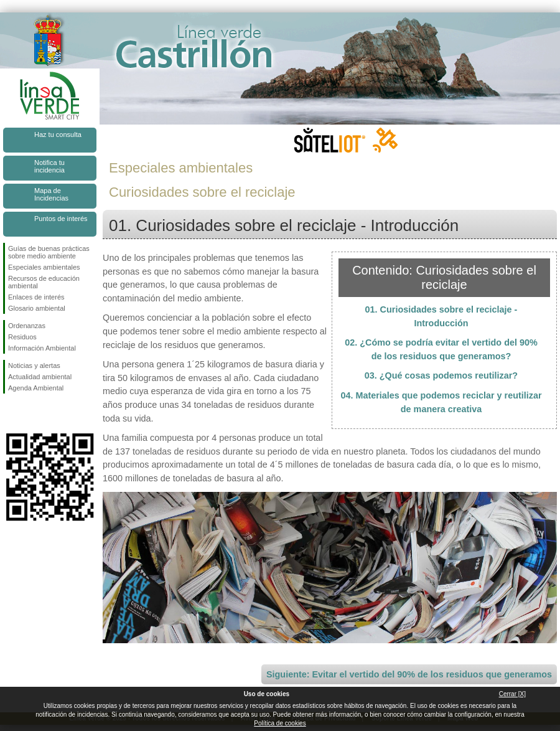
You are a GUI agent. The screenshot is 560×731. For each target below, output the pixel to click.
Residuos (22, 337)
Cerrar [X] (512, 694)
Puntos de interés (61, 219)
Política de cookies (280, 723)
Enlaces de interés (36, 297)
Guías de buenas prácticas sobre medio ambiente (49, 252)
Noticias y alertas (34, 365)
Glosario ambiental (37, 308)
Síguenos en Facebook (11, 413)
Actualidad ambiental (40, 377)
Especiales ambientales (44, 267)
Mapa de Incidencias (51, 194)
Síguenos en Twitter (31, 413)
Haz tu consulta (58, 134)
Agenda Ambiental (36, 388)
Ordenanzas (27, 326)
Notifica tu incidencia (49, 166)
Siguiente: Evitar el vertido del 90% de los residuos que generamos (409, 674)
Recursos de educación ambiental (44, 282)
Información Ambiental (42, 348)
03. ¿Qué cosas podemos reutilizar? (441, 375)
